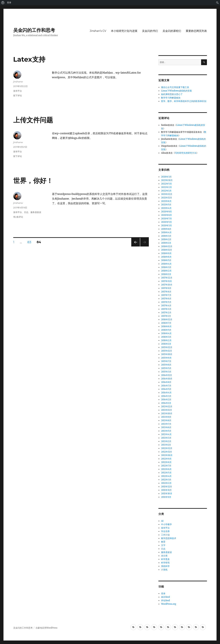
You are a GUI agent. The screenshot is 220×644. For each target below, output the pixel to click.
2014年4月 (166, 393)
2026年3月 (166, 177)
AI (162, 521)
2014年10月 (167, 379)
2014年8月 (166, 382)
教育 (163, 542)
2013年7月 (166, 424)
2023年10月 (167, 180)
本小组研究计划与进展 (124, 31)
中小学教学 (166, 524)
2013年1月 (166, 445)
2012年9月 (166, 459)
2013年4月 (166, 434)
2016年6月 (166, 326)
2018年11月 (167, 250)
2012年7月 (166, 466)
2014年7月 (166, 386)
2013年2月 (166, 441)
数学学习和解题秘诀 (171, 98)
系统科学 (165, 566)
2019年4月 (166, 232)
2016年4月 (166, 333)
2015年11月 (167, 351)
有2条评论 (18, 217)
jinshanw (18, 82)
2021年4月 (166, 208)
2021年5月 (166, 205)
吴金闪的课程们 (172, 31)
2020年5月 (166, 222)
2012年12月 (167, 448)
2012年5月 (166, 473)
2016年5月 (166, 330)
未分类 (164, 556)
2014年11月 (167, 375)
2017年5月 (166, 302)
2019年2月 (166, 239)
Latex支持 (29, 59)
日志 (26, 212)
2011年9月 (166, 497)
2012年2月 (166, 483)
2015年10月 (167, 354)
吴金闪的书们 (150, 31)
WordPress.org (169, 604)
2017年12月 (167, 278)
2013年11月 (167, 410)
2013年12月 (167, 407)
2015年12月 (167, 347)
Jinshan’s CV (98, 31)
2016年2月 (166, 340)
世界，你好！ (33, 181)
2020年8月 (166, 215)
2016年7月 (166, 323)
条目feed (165, 597)
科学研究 (165, 563)
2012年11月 (167, 452)
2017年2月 (166, 313)
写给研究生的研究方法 (186, 153)
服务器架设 (36, 212)
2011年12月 (167, 487)
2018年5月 (166, 260)
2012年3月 (166, 480)
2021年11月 (167, 198)
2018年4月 (166, 264)
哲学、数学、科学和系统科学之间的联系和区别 (184, 101)
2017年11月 (166, 281)
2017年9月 (166, 288)
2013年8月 (166, 420)
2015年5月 (166, 368)
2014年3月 (166, 396)
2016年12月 (167, 320)
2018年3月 (166, 267)
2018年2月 (166, 271)
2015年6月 (166, 365)
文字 (163, 545)
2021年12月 (167, 194)
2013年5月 (166, 431)
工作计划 (165, 535)
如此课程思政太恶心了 (172, 94)
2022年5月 (166, 184)
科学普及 (165, 559)
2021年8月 (166, 201)
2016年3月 (166, 337)
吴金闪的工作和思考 (34, 30)
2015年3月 (166, 372)
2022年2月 (166, 187)
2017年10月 (167, 285)
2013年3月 (166, 438)
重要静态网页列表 (196, 31)
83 (29, 242)
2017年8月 (166, 292)
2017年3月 (166, 309)
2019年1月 (166, 243)
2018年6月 (166, 257)
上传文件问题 (33, 120)
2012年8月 (166, 462)
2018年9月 (166, 253)
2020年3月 (166, 226)
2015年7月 (166, 361)
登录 (9, 3)
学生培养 (165, 531)
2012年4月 (166, 476)
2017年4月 (166, 306)
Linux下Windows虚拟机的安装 (176, 91)
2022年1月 (166, 191)
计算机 (164, 570)
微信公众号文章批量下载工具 (175, 87)
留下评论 (18, 95)
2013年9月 (166, 417)
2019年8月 (166, 229)
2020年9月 (166, 212)
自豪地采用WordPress (47, 628)
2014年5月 (166, 389)
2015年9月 (166, 358)
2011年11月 (166, 490)
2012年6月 (166, 469)
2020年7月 (166, 219)
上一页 (134, 246)
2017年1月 (166, 316)
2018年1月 (166, 274)
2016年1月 (166, 344)
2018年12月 (167, 246)
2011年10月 (167, 494)
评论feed (165, 600)
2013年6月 (166, 427)
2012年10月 (167, 455)
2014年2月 (166, 400)
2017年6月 (166, 299)
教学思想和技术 (169, 538)
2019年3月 (166, 236)
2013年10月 (167, 414)
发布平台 (18, 91)
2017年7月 (166, 295)
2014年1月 (166, 403)
